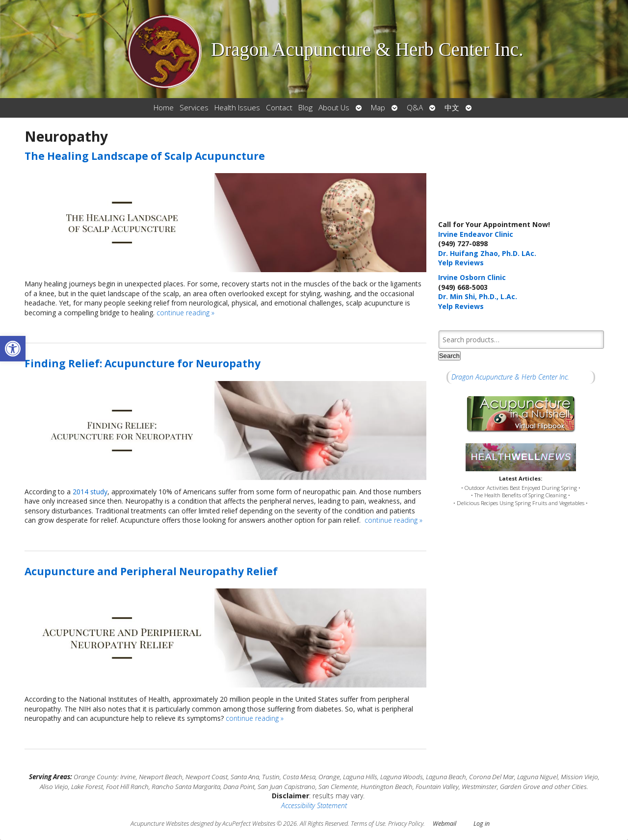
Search (449, 356)
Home (164, 108)
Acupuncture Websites (160, 824)
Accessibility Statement (314, 805)
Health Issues (237, 108)
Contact (279, 108)
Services (194, 108)
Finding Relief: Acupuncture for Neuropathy (143, 363)
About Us (334, 108)
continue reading (185, 313)
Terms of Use (368, 824)
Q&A (415, 108)
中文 (452, 108)
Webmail (445, 824)
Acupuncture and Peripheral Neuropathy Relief (151, 571)
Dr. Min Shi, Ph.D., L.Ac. (478, 296)
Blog (305, 108)
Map (378, 108)
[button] (13, 349)
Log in (482, 824)
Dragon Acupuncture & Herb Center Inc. (510, 377)
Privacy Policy (406, 824)
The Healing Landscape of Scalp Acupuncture (145, 156)
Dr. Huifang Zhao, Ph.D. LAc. (487, 253)
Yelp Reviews (461, 263)
